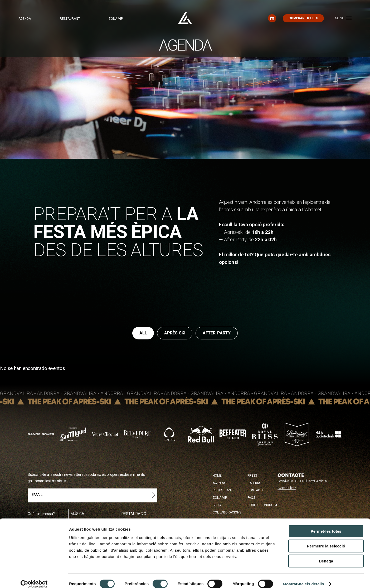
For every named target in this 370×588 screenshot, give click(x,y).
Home (217, 476)
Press (252, 476)
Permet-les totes (326, 525)
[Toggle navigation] (343, 18)
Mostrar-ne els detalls (303, 578)
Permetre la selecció (326, 540)
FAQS (251, 498)
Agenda (25, 19)
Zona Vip (220, 498)
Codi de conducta (262, 505)
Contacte (256, 490)
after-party (217, 333)
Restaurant (70, 19)
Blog (217, 505)
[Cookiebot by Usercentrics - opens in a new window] (34, 578)
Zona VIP (116, 19)
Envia (151, 495)
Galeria (254, 483)
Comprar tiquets (303, 18)
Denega (326, 555)
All (143, 333)
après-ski (175, 333)
